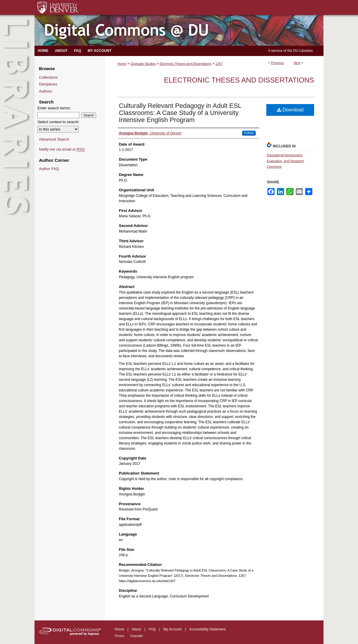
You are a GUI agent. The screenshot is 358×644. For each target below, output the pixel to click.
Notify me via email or (62, 149)
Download (290, 110)
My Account (173, 629)
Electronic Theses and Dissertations (185, 64)
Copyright (136, 636)
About (136, 629)
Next (297, 63)
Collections (48, 77)
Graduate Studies (143, 64)
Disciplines (48, 84)
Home (122, 64)
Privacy (120, 636)
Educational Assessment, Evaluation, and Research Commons (285, 161)
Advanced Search (54, 139)
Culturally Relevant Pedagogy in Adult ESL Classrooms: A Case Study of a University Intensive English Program (180, 113)
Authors (46, 91)
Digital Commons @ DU (179, 31)
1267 (219, 64)
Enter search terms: (54, 108)
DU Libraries (303, 51)
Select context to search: (58, 122)
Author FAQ (49, 169)
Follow (249, 133)
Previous (277, 63)
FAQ (152, 629)
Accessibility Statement (207, 629)
